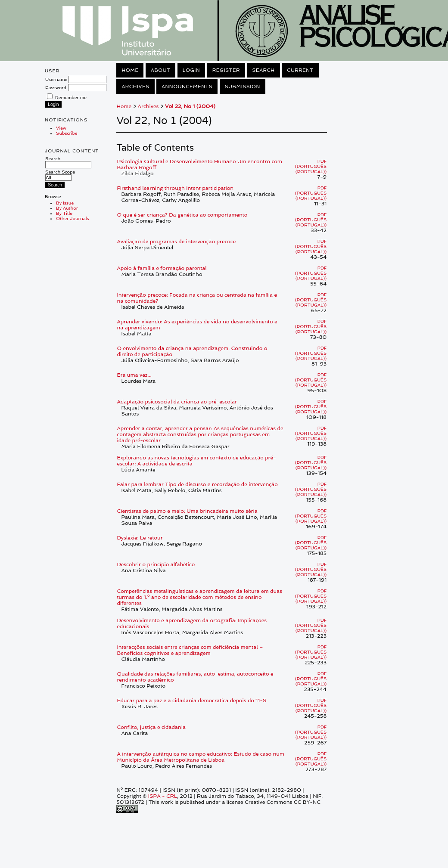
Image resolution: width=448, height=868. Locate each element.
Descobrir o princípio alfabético (156, 564)
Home (130, 70)
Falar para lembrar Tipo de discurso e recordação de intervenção (197, 484)
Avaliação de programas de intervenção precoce (176, 242)
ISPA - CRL (163, 796)
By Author (67, 208)
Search (68, 161)
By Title (64, 213)
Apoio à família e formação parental (162, 268)
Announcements (187, 87)
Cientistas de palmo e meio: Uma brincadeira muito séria (187, 511)
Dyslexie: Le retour (140, 538)
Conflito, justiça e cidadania (151, 727)
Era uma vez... (134, 375)
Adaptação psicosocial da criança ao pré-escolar (177, 402)
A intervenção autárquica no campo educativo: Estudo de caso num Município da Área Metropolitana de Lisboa (201, 757)
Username (56, 79)
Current (300, 70)
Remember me (71, 97)
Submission (243, 87)
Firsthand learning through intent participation (175, 188)
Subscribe (67, 133)
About (160, 70)
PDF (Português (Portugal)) (311, 166)
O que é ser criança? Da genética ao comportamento (182, 215)
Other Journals (73, 218)
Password (56, 87)
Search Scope (60, 175)
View (61, 128)
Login (191, 70)
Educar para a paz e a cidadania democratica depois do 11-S (191, 701)
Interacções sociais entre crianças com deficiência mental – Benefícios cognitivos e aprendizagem (190, 650)
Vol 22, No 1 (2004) (190, 106)
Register (226, 70)
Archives (135, 87)
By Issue (65, 203)
